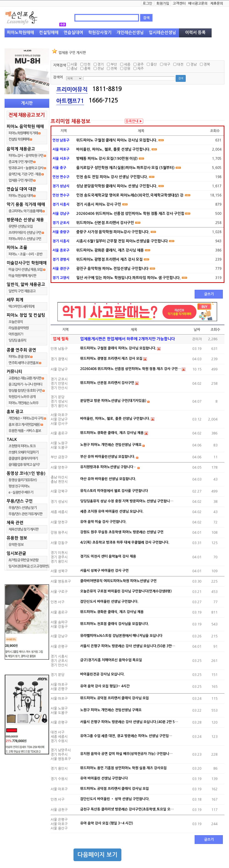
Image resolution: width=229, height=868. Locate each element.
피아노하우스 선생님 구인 (25, 239)
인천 (87, 64)
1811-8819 (107, 89)
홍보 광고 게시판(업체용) (24, 424)
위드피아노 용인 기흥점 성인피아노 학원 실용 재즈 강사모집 (123, 768)
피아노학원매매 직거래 (23, 133)
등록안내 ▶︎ (134, 121)
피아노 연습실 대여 (20, 196)
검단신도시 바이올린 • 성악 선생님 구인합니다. (115, 799)
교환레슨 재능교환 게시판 (25, 378)
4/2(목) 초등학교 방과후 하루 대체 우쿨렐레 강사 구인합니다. (125, 542)
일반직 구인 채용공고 (22, 291)
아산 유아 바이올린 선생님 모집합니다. (108, 479)
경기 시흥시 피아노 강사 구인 (99, 204)
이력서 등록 (195, 33)
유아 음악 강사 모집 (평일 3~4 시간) (107, 823)
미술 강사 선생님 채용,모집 (26, 270)
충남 (74, 68)
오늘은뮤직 (16, 322)
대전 (180, 64)
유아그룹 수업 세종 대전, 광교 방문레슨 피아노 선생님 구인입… (126, 736)
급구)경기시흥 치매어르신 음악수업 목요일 (111, 660)
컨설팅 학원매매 (19, 139)
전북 (114, 68)
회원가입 (163, 3)
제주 (140, 68)
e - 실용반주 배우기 (21, 492)
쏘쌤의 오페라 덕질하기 (23, 452)
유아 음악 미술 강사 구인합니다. (103, 522)
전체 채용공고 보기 (26, 115)
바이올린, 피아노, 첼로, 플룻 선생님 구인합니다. (113, 149)
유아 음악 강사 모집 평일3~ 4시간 (105, 686)
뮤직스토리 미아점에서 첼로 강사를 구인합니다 (114, 491)
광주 (140, 64)
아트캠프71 (16, 334)
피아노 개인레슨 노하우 (23, 403)
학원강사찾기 (100, 33)
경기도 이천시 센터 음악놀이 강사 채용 (108, 556)
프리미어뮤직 (72, 90)
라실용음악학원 (19, 328)
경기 (101, 64)
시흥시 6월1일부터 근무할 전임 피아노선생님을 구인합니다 (122, 241)
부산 (114, 64)
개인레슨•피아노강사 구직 (26, 418)
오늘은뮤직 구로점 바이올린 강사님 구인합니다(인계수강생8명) (126, 591)
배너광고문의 (198, 3)
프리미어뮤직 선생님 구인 (25, 233)
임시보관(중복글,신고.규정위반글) (30, 566)
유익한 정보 (16, 545)
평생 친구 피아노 (19, 486)
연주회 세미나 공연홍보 (23, 363)
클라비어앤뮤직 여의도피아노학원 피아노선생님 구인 (118, 581)
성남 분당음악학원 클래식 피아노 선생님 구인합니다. (117, 186)
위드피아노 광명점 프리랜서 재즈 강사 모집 (109, 259)
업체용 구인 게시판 (21, 180)
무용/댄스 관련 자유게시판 (25, 514)
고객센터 (179, 3)
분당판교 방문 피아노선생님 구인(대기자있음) (113, 401)
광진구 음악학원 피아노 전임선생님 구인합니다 (112, 269)
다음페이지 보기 (97, 855)
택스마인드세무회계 (21, 306)
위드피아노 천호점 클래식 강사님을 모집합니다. (114, 624)
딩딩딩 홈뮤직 (17, 340)
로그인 (147, 3)
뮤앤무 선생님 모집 (20, 226)
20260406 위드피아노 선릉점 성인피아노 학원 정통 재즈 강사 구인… (131, 369)
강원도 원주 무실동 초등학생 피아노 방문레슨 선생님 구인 (122, 532)
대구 (167, 64)
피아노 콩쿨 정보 (19, 357)
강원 (127, 68)
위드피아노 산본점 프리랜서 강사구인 (105, 223)
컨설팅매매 (49, 33)
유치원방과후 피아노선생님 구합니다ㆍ (108, 467)
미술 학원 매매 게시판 (22, 276)
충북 (87, 68)
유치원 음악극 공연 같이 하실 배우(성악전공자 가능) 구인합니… (126, 754)
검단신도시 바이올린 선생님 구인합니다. (109, 601)
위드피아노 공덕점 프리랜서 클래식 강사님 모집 (114, 698)
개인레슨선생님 (130, 33)
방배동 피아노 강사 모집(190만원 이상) (107, 159)
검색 (146, 18)
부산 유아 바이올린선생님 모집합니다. (108, 457)
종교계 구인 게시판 (20, 162)
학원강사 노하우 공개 (22, 397)
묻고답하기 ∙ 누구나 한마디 (25, 384)
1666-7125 (103, 101)
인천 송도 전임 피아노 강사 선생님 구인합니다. (112, 177)
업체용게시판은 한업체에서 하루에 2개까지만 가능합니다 (128, 339)
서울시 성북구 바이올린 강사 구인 (104, 571)
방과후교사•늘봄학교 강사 (26, 168)
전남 (101, 68)
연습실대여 (73, 33)
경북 (207, 64)
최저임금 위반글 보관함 (23, 560)
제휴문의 (217, 3)
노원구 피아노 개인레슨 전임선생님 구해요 (111, 445)
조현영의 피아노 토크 (22, 446)
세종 (127, 64)
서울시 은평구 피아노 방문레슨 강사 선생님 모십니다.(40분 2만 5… (129, 722)
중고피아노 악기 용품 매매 (25, 211)
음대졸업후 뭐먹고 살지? (24, 465)
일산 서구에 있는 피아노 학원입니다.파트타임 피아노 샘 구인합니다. (128, 278)
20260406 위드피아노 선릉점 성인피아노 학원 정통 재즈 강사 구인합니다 (130, 214)
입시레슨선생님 (162, 33)
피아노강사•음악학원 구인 (26, 156)
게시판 (27, 103)
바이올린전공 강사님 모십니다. (102, 674)
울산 (154, 64)
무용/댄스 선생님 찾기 (22, 508)
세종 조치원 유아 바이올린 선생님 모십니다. (112, 511)
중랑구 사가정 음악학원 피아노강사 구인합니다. (113, 232)
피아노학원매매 (20, 33)
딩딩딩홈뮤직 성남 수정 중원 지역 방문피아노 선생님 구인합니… (127, 501)
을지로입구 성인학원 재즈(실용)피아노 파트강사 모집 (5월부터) (125, 168)
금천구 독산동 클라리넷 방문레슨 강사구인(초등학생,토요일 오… (127, 809)
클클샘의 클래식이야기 (23, 458)
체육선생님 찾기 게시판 (23, 529)
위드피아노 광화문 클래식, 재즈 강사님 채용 (110, 250)
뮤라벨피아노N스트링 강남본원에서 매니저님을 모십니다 (121, 636)
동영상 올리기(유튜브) (23, 480)
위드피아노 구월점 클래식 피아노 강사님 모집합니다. (117, 140)
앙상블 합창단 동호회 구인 (25, 391)
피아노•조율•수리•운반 (25, 254)
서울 (74, 64)
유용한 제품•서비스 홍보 (25, 431)
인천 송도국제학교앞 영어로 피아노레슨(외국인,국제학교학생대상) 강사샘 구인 (130, 195)
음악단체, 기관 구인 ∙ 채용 (25, 174)
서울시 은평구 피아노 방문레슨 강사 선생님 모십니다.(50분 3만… (128, 646)
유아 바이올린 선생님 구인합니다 (104, 778)
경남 (194, 64)
